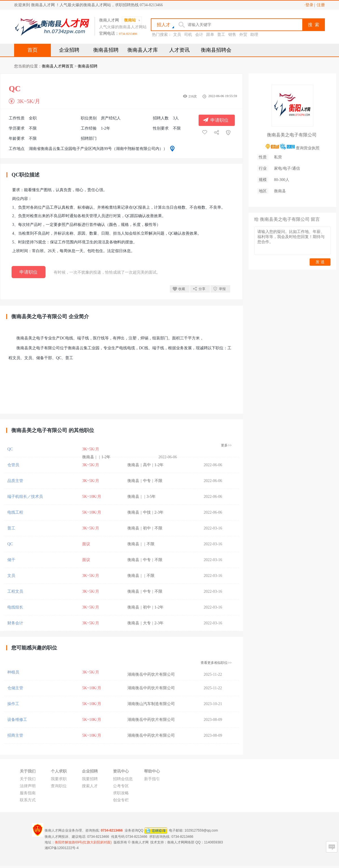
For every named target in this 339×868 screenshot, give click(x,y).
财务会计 (15, 623)
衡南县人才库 (143, 50)
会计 (199, 35)
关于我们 (28, 779)
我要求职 (59, 779)
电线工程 (15, 512)
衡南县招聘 (106, 50)
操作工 (13, 704)
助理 (254, 35)
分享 (202, 289)
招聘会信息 (123, 779)
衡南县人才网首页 (58, 66)
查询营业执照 (308, 148)
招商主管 (15, 735)
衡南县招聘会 (216, 50)
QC (10, 449)
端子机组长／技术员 (25, 497)
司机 (188, 35)
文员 (177, 35)
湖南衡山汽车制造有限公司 (151, 704)
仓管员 (13, 465)
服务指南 (28, 793)
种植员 (13, 672)
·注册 (321, 5)
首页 (32, 50)
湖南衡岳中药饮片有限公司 (151, 674)
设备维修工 (17, 720)
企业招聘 (69, 50)
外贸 (243, 35)
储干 (11, 560)
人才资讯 (179, 50)
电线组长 (15, 607)
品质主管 (15, 481)
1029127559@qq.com (201, 830)
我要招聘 (90, 779)
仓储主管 (15, 688)
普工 (221, 35)
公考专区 (121, 786)
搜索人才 (90, 786)
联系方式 (28, 800)
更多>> (226, 445)
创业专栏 (121, 800)
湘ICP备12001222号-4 (62, 848)
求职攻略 (121, 793)
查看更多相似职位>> (216, 663)
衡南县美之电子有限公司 (292, 135)
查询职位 (59, 786)
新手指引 (152, 779)
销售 (232, 35)
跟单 (210, 35)
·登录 (309, 5)
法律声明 (28, 786)
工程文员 (15, 591)
